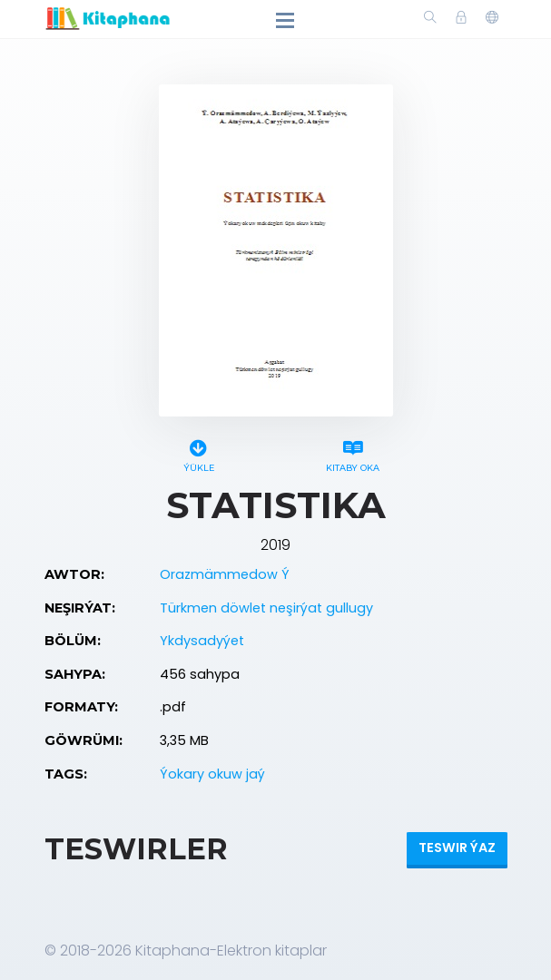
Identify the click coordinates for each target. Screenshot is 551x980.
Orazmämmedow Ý (225, 574)
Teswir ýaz (457, 848)
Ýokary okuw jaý (212, 774)
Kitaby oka (353, 453)
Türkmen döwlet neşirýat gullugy (266, 608)
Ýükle (199, 453)
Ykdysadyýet (202, 641)
